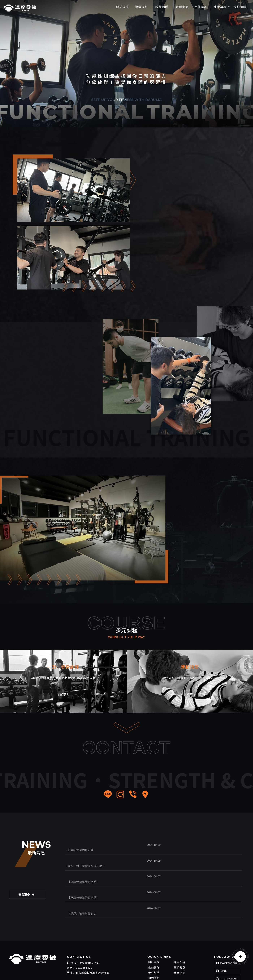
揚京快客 (200, 967)
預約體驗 (154, 948)
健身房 (13, 967)
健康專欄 (180, 943)
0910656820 (84, 938)
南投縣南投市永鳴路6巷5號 (93, 943)
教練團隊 (154, 938)
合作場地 (154, 943)
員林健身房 (57, 967)
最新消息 (180, 938)
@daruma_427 (90, 933)
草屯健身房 (41, 967)
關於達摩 (154, 933)
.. (225, 967)
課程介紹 (180, 933)
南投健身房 (26, 967)
